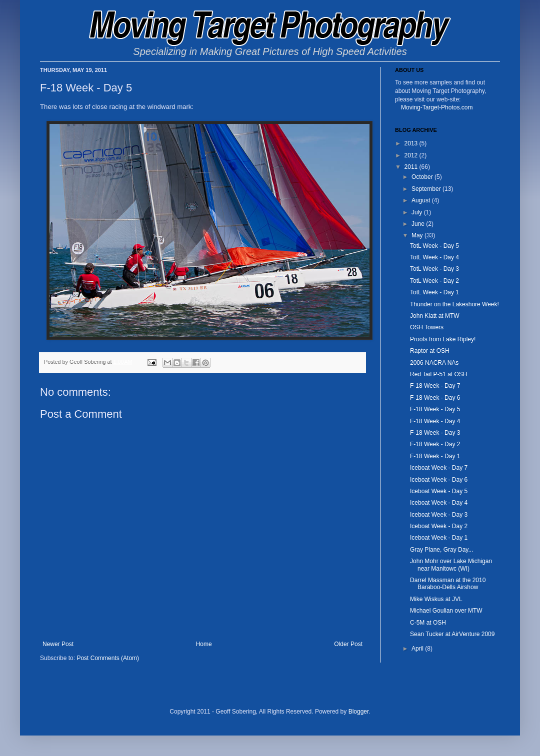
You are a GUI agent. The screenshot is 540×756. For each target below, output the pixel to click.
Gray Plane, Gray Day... (442, 550)
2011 (412, 167)
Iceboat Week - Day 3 (439, 515)
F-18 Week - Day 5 (435, 409)
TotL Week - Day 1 (434, 292)
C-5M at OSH (428, 623)
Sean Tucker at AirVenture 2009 (452, 634)
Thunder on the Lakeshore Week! (454, 304)
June (419, 224)
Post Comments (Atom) (108, 658)
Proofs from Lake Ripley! (443, 339)
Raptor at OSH (430, 351)
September (427, 189)
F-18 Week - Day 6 (435, 398)
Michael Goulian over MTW (446, 611)
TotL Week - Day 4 (434, 257)
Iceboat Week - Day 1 (439, 538)
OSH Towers (427, 327)
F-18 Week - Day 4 (435, 421)
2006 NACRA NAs (434, 363)
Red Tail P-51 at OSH (439, 374)
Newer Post (58, 644)
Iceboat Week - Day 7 (439, 468)
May (418, 235)
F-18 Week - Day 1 (435, 456)
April (418, 649)
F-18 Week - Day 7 (435, 386)
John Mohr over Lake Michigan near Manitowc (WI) (451, 565)
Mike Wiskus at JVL (436, 599)
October (423, 177)
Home (204, 644)
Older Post (348, 644)
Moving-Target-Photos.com (437, 107)
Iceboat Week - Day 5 (439, 491)
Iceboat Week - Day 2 (439, 526)
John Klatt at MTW (435, 316)
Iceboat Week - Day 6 (439, 480)
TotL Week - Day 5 (434, 246)
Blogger (359, 712)
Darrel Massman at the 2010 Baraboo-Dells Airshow (448, 584)
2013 (412, 143)
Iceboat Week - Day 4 (439, 503)
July (418, 212)
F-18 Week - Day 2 (435, 444)
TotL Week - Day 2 (434, 281)
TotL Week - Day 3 (434, 269)
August (422, 200)
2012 (412, 155)
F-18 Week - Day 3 (435, 433)
